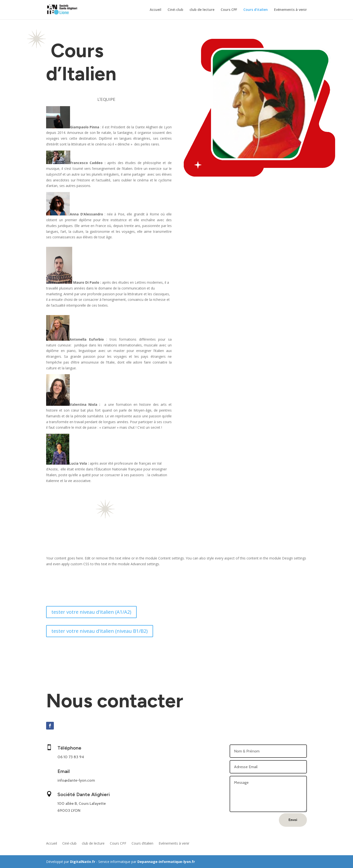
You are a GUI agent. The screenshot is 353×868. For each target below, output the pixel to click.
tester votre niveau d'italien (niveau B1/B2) (100, 631)
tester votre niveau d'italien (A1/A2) (91, 612)
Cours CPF (229, 10)
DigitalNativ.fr (83, 862)
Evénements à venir (290, 10)
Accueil (155, 10)
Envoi (293, 820)
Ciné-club (175, 10)
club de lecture (202, 10)
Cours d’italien (256, 10)
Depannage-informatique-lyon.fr (166, 862)
